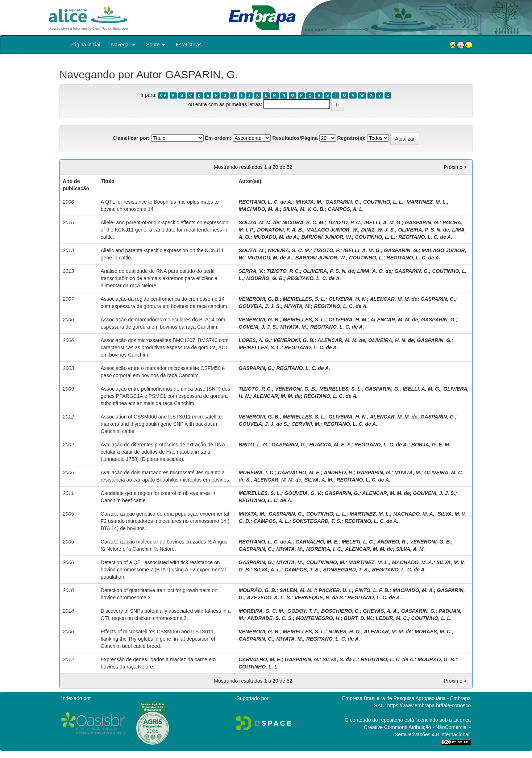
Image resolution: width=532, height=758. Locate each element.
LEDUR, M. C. (392, 618)
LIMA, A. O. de (374, 271)
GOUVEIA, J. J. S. (260, 306)
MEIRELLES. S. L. (304, 417)
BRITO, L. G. (253, 445)
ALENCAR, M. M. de (393, 299)
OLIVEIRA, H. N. (348, 299)
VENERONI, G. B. (259, 299)
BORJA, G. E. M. (431, 445)
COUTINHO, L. (366, 258)
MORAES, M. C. (433, 632)
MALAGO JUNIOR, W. (332, 230)
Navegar (123, 45)
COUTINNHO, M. (326, 562)
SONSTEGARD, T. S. (317, 521)
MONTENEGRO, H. (319, 618)
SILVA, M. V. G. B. (304, 209)
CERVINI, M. (306, 424)
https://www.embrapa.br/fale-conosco (429, 705)
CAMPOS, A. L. (346, 209)
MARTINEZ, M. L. (427, 202)
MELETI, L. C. (358, 542)
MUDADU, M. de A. (276, 237)
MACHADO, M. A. (259, 209)
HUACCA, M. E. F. (330, 445)
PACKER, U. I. (335, 590)
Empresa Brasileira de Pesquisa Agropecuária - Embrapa (406, 698)
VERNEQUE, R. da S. (319, 597)
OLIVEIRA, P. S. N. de (423, 230)
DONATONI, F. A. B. (280, 230)
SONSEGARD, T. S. (346, 570)
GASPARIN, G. (343, 202)
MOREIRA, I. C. (257, 472)
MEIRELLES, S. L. (304, 299)
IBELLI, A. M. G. (383, 222)
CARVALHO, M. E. (300, 472)
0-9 (163, 95)
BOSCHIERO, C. (340, 611)
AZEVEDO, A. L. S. (269, 597)
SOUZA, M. (252, 250)
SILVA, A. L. (268, 570)
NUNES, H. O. (345, 632)
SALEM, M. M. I (298, 590)
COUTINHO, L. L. (383, 202)
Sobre (155, 45)
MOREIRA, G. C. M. (261, 611)
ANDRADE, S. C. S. (270, 618)
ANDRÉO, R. (338, 472)
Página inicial (85, 45)
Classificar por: (131, 138)
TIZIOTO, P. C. (344, 222)
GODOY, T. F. (303, 611)
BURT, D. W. (358, 618)
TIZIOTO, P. (327, 250)
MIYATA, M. (309, 202)
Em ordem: (218, 138)
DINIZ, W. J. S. (378, 230)
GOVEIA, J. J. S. (258, 327)
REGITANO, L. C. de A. (265, 202)
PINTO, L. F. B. (372, 590)
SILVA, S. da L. (340, 659)
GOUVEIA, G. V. (303, 493)
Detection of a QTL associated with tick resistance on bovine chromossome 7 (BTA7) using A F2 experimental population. (163, 570)
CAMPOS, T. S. (302, 570)
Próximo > (455, 167)
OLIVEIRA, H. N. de (391, 340)
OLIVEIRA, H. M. (348, 320)
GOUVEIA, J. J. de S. (263, 424)
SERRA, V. (251, 271)
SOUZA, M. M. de (259, 222)
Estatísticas (189, 45)
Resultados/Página (295, 138)
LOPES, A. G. (254, 340)
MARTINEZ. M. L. (370, 514)
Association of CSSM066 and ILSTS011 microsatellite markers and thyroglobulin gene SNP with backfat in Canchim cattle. (161, 424)
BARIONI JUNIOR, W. (327, 237)
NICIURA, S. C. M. (304, 222)
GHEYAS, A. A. (381, 611)
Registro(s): (351, 138)
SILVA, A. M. (319, 480)
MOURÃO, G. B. (265, 278)
